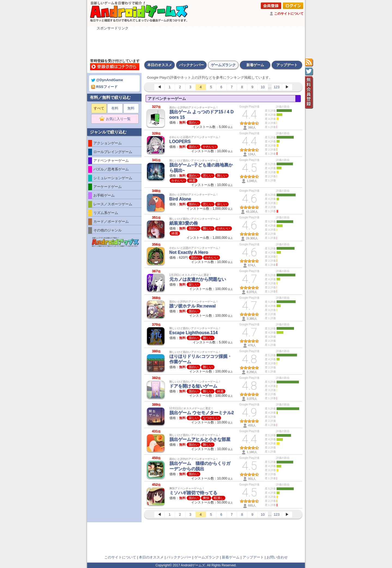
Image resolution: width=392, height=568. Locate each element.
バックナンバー (192, 65)
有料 (115, 108)
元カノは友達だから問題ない (198, 279)
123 (277, 87)
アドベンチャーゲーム (167, 99)
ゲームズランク (223, 65)
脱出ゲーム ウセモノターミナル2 (202, 413)
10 (263, 87)
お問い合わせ (277, 557)
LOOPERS (180, 141)
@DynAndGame (107, 80)
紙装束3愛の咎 (184, 223)
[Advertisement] (196, 43)
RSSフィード (104, 87)
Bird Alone (180, 199)
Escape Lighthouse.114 (194, 333)
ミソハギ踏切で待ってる (193, 493)
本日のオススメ (160, 65)
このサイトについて (289, 14)
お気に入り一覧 (117, 119)
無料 (131, 108)
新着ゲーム (255, 65)
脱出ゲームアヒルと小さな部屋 (200, 439)
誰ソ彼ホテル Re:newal (193, 306)
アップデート (287, 65)
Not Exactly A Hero (189, 252)
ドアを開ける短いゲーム (193, 386)
